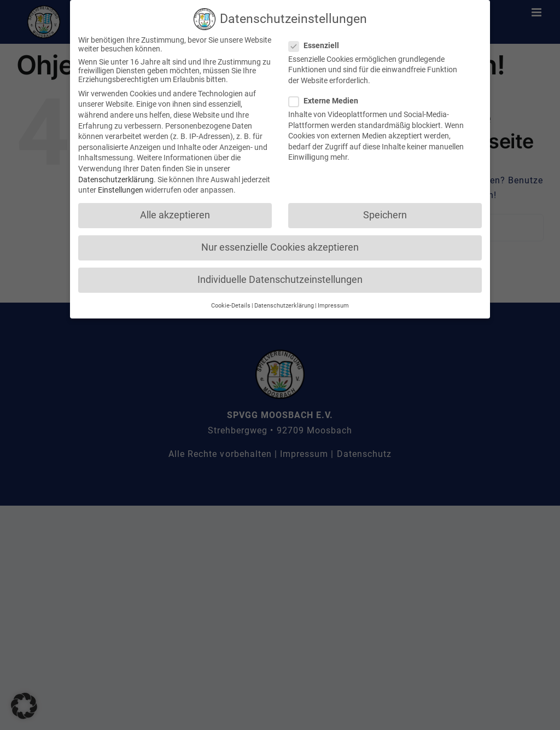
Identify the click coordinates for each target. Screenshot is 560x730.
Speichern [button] (385, 213)
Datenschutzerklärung (116, 177)
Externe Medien (328, 99)
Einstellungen (121, 188)
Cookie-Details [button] (231, 303)
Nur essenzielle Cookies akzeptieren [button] (280, 245)
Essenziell (318, 43)
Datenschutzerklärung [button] (284, 303)
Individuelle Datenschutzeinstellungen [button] (280, 277)
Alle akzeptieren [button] (175, 213)
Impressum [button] (333, 303)
